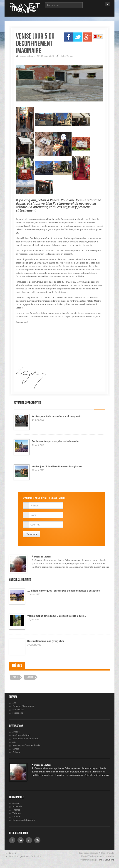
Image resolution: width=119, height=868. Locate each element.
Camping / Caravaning (23, 706)
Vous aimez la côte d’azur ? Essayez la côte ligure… (57, 616)
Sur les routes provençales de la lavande (55, 441)
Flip (98, 37)
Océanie (16, 752)
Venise (70, 56)
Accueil (16, 803)
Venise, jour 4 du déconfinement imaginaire (57, 416)
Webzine (17, 813)
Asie (15, 742)
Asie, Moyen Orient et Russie (26, 745)
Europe (16, 749)
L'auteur (16, 817)
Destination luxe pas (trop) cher (46, 641)
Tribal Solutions (106, 860)
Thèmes (17, 666)
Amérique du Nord (21, 735)
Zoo (14, 703)
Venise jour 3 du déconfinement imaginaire (57, 466)
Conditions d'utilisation (24, 820)
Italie (63, 56)
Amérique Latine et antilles (26, 739)
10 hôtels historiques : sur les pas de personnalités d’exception (64, 591)
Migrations (18, 713)
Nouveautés (18, 709)
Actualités (17, 806)
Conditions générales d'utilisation (25, 856)
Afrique (16, 732)
